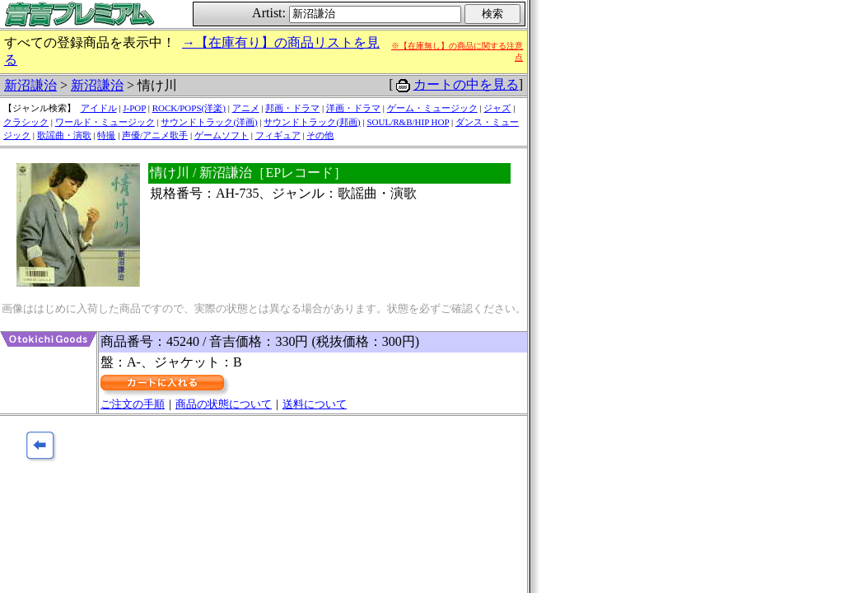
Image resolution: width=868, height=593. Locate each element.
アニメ (246, 108)
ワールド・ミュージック (105, 122)
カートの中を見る (466, 84)
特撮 (106, 135)
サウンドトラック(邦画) (312, 122)
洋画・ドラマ (353, 108)
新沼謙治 (30, 85)
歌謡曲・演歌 (64, 135)
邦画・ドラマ (292, 108)
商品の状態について (224, 404)
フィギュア (278, 135)
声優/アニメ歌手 (155, 135)
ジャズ (497, 108)
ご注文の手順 (133, 404)
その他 (320, 135)
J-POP (134, 108)
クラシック (26, 122)
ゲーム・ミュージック (432, 108)
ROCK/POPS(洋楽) (189, 108)
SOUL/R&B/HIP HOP (408, 122)
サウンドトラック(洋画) (209, 122)
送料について (315, 404)
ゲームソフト (222, 135)
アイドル (99, 108)
